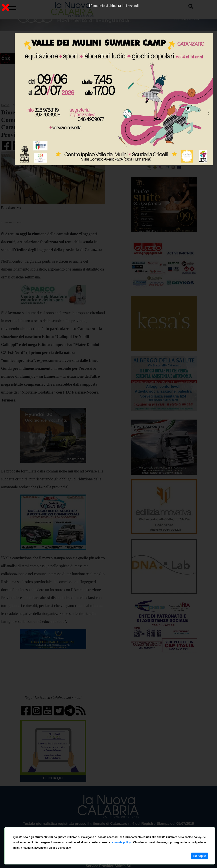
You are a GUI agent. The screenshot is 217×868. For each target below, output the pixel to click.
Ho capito (200, 856)
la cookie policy (121, 842)
